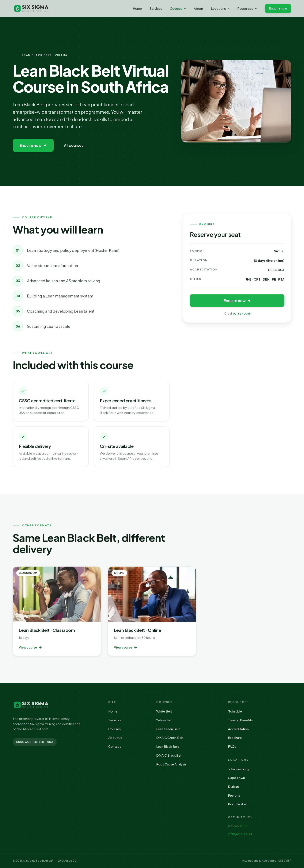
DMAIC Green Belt (170, 738)
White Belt (164, 711)
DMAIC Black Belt (169, 755)
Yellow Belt (164, 720)
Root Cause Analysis (171, 764)
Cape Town (236, 778)
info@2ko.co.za (240, 834)
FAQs (232, 746)
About (199, 8)
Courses (178, 10)
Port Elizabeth (239, 804)
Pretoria (234, 795)
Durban (233, 786)
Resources (247, 8)
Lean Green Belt (168, 729)
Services (156, 8)
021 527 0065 (242, 314)
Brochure (235, 738)
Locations (220, 8)
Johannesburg (238, 769)
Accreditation (238, 729)
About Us (115, 738)
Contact (115, 746)
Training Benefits (240, 720)
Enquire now (278, 8)
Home (137, 8)
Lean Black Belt (168, 746)
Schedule (235, 711)
